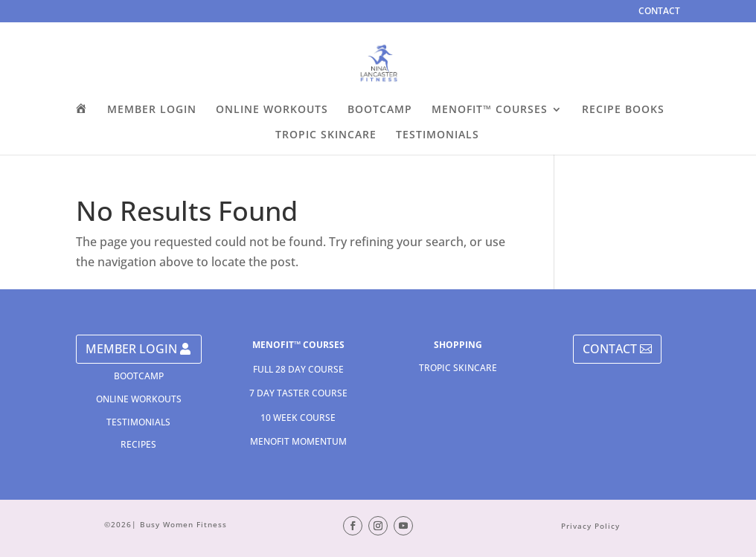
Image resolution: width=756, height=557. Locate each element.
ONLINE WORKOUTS (272, 110)
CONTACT (659, 12)
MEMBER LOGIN (152, 110)
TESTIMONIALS (438, 135)
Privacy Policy (590, 526)
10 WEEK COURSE (298, 418)
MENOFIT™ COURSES (490, 110)
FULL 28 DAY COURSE (298, 369)
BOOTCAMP (380, 110)
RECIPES (138, 444)
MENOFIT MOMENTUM (298, 441)
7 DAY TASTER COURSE (298, 393)
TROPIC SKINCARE (326, 135)
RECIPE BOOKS (623, 110)
